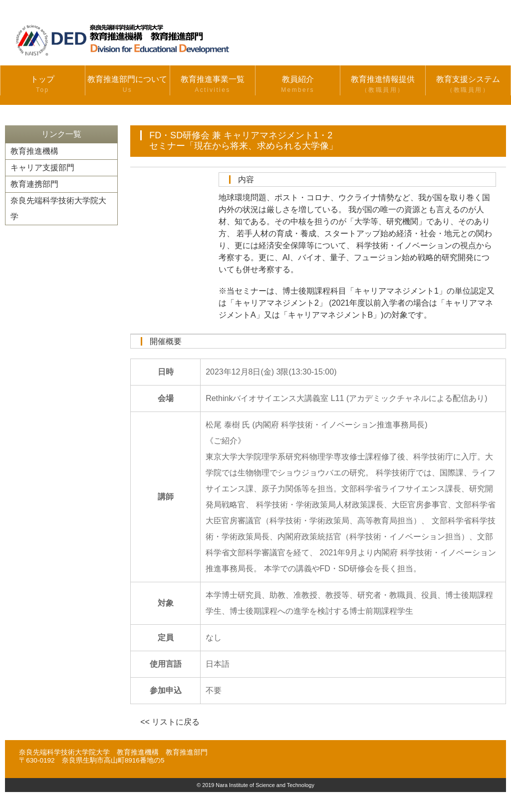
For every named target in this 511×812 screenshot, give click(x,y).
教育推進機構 (34, 151)
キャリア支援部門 (42, 168)
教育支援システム (468, 85)
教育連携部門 (34, 184)
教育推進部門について (128, 85)
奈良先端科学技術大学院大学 (58, 208)
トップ (43, 85)
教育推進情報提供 (383, 85)
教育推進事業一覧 (213, 85)
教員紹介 (298, 85)
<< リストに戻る (170, 722)
